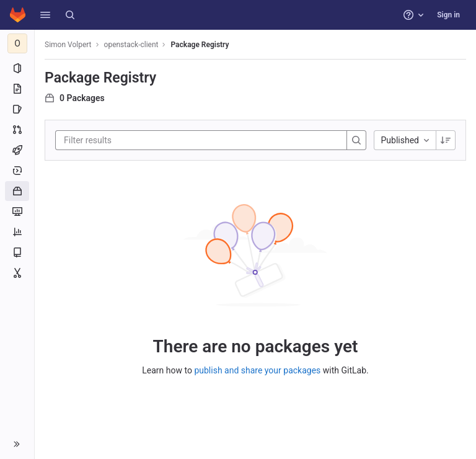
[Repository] (17, 89)
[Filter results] (138, 140)
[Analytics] (17, 232)
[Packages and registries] (17, 191)
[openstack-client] (17, 43)
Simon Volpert (68, 45)
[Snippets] (17, 273)
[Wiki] (17, 252)
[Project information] (17, 68)
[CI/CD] (17, 150)
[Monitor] (17, 212)
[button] (45, 15)
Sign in (448, 15)
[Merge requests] (17, 130)
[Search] (70, 15)
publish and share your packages (257, 370)
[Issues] (17, 109)
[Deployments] (17, 171)
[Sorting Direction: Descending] (446, 140)
